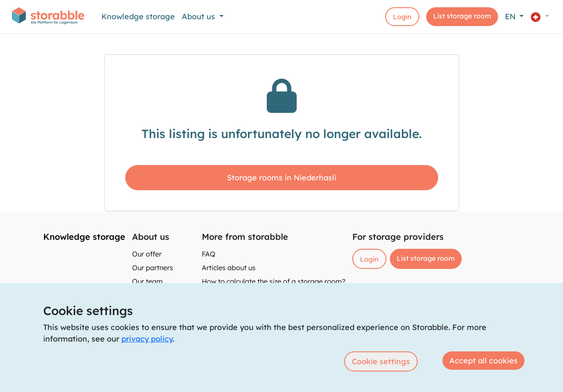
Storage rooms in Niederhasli (282, 178)
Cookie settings (381, 361)
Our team (147, 281)
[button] (540, 16)
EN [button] (511, 16)
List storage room (462, 16)
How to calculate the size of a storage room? (274, 281)
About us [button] (199, 16)
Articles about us (229, 268)
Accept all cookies (483, 361)
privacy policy (147, 339)
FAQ (209, 254)
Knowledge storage (138, 16)
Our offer (147, 254)
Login (402, 17)
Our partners (153, 268)
